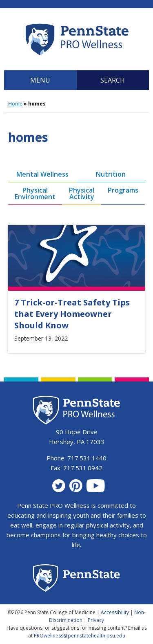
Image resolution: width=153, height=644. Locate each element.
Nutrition (111, 174)
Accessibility (115, 612)
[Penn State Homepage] (76, 579)
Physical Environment (35, 193)
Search (113, 80)
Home (15, 104)
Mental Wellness (42, 174)
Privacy (96, 620)
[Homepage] (76, 55)
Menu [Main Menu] (40, 80)
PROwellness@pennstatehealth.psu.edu (80, 636)
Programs (123, 190)
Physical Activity (82, 193)
